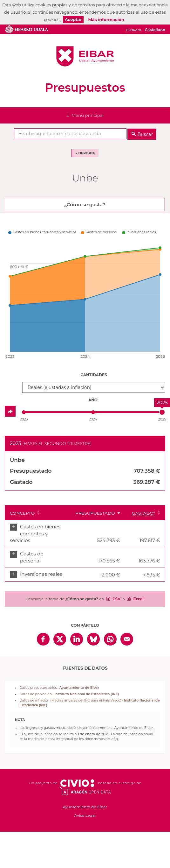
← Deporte (85, 153)
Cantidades (94, 375)
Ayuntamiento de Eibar (85, 56)
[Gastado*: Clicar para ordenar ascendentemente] (145, 513)
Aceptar (73, 19)
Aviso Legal (85, 815)
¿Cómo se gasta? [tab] (85, 205)
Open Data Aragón (85, 791)
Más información (106, 19)
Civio (77, 783)
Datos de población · (69, 694)
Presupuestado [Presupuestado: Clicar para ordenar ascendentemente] (95, 513)
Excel (138, 599)
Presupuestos (85, 88)
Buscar (145, 134)
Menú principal (88, 115)
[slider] (162, 412)
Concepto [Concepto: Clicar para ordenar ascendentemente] (22, 513)
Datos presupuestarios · (59, 688)
